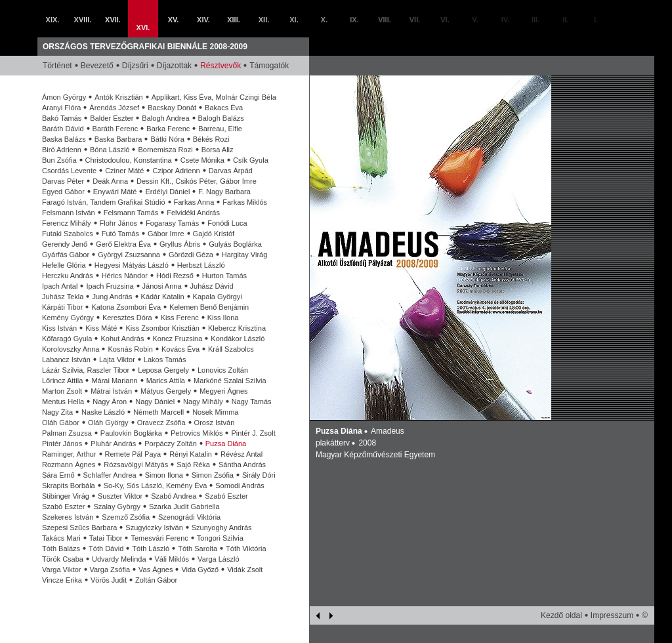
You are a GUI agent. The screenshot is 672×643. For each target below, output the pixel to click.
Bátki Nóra (167, 139)
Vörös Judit (109, 580)
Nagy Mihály (203, 402)
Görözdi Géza (191, 255)
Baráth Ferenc (115, 129)
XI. (294, 20)
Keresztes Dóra (127, 318)
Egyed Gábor (63, 192)
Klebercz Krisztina (237, 328)
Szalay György (117, 507)
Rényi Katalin (191, 454)
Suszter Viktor (120, 496)
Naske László (103, 412)
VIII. (385, 20)
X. (324, 20)
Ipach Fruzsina (110, 286)
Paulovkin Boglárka (131, 433)
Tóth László (151, 549)
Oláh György (108, 423)
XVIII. (83, 20)
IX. (354, 20)
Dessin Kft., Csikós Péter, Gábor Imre (197, 181)
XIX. (53, 20)
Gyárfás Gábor (66, 255)
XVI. (143, 28)
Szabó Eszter (226, 496)
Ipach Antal (60, 286)
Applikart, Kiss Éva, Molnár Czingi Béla (214, 97)
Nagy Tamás (252, 402)
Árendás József (114, 108)
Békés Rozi (211, 139)
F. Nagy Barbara (224, 192)
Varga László (218, 559)
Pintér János (62, 444)
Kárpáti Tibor (62, 307)
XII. (264, 20)
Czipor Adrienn (176, 171)
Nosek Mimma (215, 412)
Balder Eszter (112, 118)
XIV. (203, 20)
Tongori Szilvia (220, 538)
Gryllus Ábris (180, 244)
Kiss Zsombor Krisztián (162, 328)
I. (596, 20)
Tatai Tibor (106, 538)
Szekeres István (68, 517)
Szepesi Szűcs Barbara (79, 528)
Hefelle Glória (64, 265)
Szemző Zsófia (126, 517)
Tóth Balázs (61, 549)
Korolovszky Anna (71, 349)
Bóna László (110, 150)
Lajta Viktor (117, 360)
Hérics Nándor (125, 276)
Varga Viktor (62, 570)
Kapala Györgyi (218, 297)
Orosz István (215, 423)
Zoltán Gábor (156, 580)
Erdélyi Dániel (167, 192)
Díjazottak (174, 66)
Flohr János (118, 223)
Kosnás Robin (130, 349)
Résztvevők (220, 66)
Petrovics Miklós (197, 433)
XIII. (234, 20)
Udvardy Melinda (119, 559)
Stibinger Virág (66, 496)
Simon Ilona (164, 475)
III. (535, 20)
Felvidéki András (193, 213)
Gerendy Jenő (65, 244)
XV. (174, 20)
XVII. (113, 20)
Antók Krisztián (118, 97)
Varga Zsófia (110, 570)
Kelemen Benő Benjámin (209, 307)
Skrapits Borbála (69, 486)
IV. (505, 20)
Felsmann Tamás (131, 213)
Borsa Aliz (218, 150)
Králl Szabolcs (231, 349)
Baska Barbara (118, 139)
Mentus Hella (63, 402)
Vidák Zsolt (245, 570)
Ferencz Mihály (67, 223)
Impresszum (612, 615)
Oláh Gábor (61, 423)
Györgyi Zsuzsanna (129, 255)
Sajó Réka (193, 465)
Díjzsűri (135, 66)
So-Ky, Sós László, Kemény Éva (156, 486)
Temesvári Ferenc (159, 538)
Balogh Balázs (221, 118)
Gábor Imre (166, 234)
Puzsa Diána (226, 444)
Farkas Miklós (245, 202)
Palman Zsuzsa (67, 433)
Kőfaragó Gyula (67, 339)
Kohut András (122, 339)
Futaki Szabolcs (68, 234)
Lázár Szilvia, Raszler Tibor (86, 370)
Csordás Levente (69, 171)
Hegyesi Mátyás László (132, 265)
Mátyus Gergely (166, 391)
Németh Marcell (158, 412)
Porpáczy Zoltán (170, 444)
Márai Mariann (114, 381)
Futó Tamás (120, 234)
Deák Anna (110, 181)
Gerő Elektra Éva (123, 244)
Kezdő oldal (561, 615)
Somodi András (240, 486)
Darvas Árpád (231, 171)
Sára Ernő (58, 475)
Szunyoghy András (222, 528)
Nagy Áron (110, 402)
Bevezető (97, 66)
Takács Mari (61, 538)
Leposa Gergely (163, 370)
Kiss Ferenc (180, 318)
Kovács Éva (180, 349)
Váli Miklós (172, 559)
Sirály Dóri (259, 475)
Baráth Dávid (63, 129)
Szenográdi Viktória (189, 517)
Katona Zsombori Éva (126, 307)
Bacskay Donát (172, 108)
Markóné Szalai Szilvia (230, 381)
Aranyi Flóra (61, 108)
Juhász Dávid (212, 286)
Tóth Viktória (246, 549)
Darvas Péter (63, 181)
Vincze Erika (62, 580)
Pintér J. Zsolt (253, 433)
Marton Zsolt (62, 391)
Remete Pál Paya (133, 454)
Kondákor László (238, 339)
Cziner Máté (124, 171)
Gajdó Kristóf (214, 234)
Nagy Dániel (155, 402)
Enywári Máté (115, 192)
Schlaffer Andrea (110, 475)
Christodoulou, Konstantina (129, 160)
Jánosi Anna (162, 286)
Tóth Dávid (106, 549)
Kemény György (68, 318)
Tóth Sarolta (198, 549)
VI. (445, 20)
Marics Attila (166, 381)
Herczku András (68, 276)
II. (565, 20)
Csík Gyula (251, 160)
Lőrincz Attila (62, 381)
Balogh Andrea (165, 118)
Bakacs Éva (224, 108)
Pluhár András (113, 444)
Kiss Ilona (223, 318)
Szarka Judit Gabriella (184, 507)
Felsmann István (69, 213)
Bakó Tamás (62, 118)
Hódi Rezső (175, 276)
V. (475, 20)
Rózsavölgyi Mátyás (136, 465)
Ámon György (64, 97)
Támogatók (269, 66)
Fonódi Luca (227, 223)
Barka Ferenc (168, 129)
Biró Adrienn (62, 150)
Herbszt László (201, 265)
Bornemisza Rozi (165, 150)
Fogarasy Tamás (172, 223)
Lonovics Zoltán (223, 370)
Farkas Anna (194, 202)
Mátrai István (111, 391)
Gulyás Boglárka (235, 244)
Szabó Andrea (174, 496)
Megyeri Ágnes (223, 391)
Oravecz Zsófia (161, 423)
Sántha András (242, 465)
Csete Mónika (202, 160)
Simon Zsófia (213, 475)
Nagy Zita (57, 412)
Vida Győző (200, 570)
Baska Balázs (64, 139)
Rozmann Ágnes (69, 465)
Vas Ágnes (156, 570)
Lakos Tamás (165, 360)
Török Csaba (63, 559)
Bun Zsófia (59, 160)
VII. (415, 20)
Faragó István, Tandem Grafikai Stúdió (104, 202)
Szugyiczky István (154, 528)
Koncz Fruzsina (178, 339)
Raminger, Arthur (69, 454)
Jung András (112, 297)
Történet (57, 66)
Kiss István (59, 328)
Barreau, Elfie (220, 129)
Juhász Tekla (63, 297)
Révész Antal (241, 454)
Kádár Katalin (163, 297)
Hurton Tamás (224, 276)
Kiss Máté (101, 328)
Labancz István (66, 360)
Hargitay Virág (245, 255)
